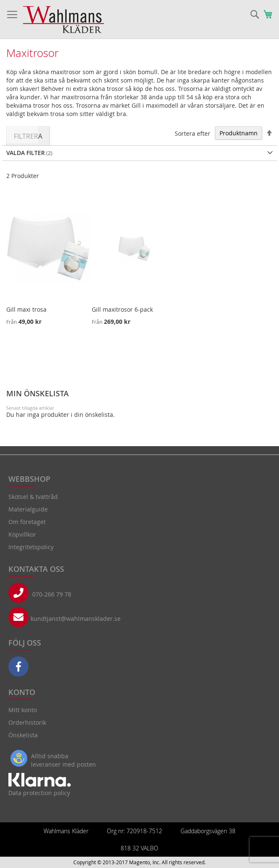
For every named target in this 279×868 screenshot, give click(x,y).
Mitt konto (23, 710)
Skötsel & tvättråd (33, 497)
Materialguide (28, 509)
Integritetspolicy (31, 547)
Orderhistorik (27, 722)
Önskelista (23, 735)
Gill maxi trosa (26, 309)
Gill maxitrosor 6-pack (122, 309)
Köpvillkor (22, 534)
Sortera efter (192, 133)
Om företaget (27, 522)
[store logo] (63, 19)
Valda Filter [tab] (26, 153)
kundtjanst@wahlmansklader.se (76, 619)
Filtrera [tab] (28, 136)
